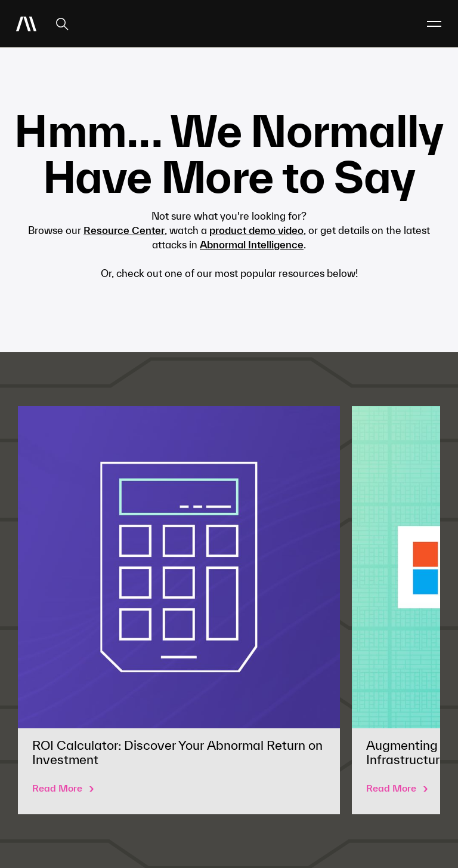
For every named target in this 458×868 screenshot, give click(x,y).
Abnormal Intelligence (252, 244)
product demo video (256, 230)
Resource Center (124, 230)
